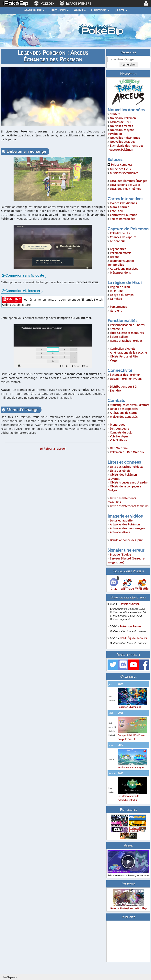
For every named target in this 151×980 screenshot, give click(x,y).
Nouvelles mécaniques (125, 138)
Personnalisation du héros (127, 325)
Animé (80, 10)
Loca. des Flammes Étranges (128, 181)
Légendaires (118, 249)
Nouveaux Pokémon (123, 118)
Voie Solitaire (118, 440)
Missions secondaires (124, 173)
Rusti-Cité (116, 291)
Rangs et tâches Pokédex (126, 341)
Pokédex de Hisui (121, 233)
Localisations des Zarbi (125, 185)
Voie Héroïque (119, 436)
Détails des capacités (124, 409)
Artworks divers (120, 532)
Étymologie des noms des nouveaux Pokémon (125, 148)
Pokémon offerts (121, 253)
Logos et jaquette (121, 520)
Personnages (118, 307)
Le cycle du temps (122, 295)
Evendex (115, 390)
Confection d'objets (123, 349)
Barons (115, 257)
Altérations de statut (123, 413)
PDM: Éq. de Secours (133, 638)
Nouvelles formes (121, 126)
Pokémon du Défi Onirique (127, 452)
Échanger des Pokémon (125, 375)
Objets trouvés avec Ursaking (129, 482)
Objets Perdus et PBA (124, 356)
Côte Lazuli (117, 211)
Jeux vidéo (59, 10)
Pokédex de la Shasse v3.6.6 (129, 609)
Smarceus (116, 329)
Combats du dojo (121, 432)
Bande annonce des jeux (126, 540)
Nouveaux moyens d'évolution (121, 132)
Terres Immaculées (122, 219)
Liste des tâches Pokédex (126, 467)
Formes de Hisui (121, 122)
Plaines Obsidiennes (123, 203)
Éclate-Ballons (119, 337)
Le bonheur (117, 241)
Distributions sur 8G (123, 387)
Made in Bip (34, 10)
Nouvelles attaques (123, 142)
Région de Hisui (120, 287)
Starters (115, 114)
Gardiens (116, 311)
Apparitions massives (124, 269)
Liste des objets (120, 471)
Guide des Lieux (120, 169)
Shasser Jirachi (121, 619)
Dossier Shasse (130, 604)
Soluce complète (120, 164)
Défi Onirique (119, 448)
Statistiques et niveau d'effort (129, 405)
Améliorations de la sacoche (128, 352)
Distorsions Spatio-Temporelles (121, 263)
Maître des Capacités (124, 417)
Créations (100, 10)
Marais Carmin (120, 207)
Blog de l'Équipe (121, 554)
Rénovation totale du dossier (130, 631)
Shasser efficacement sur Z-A (129, 612)
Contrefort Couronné (124, 215)
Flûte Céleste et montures (127, 333)
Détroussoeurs (120, 428)
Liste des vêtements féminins (129, 506)
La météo (116, 299)
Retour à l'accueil (53, 449)
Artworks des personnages (127, 528)
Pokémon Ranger (131, 626)
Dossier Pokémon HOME (126, 379)
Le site (121, 10)
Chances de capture (123, 237)
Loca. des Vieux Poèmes (125, 189)
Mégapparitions (120, 273)
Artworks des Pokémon (125, 524)
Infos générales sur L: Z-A (127, 616)
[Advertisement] (128, 941)
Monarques (117, 425)
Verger (114, 360)
